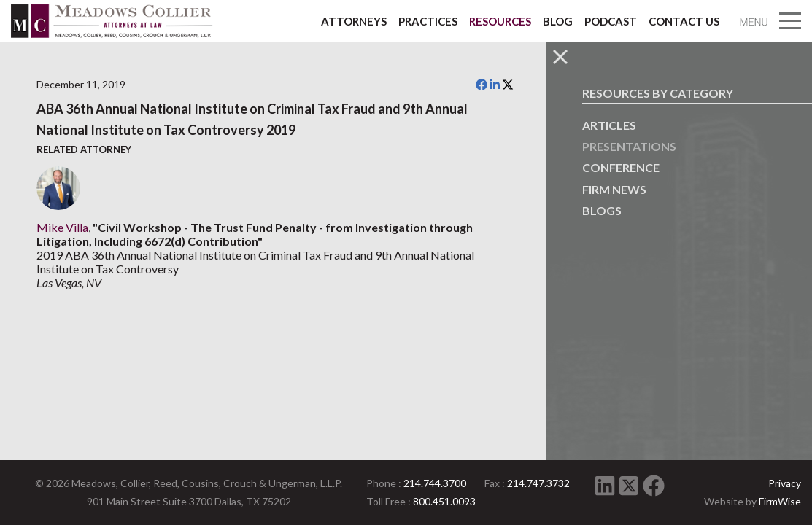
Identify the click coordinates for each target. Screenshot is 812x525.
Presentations (629, 146)
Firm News (614, 189)
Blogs (602, 210)
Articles (609, 125)
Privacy (785, 483)
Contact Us (684, 21)
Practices (428, 21)
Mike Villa (62, 227)
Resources (500, 21)
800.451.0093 (444, 501)
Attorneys (354, 21)
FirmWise (780, 501)
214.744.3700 (435, 483)
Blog (558, 21)
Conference (621, 167)
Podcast (611, 21)
